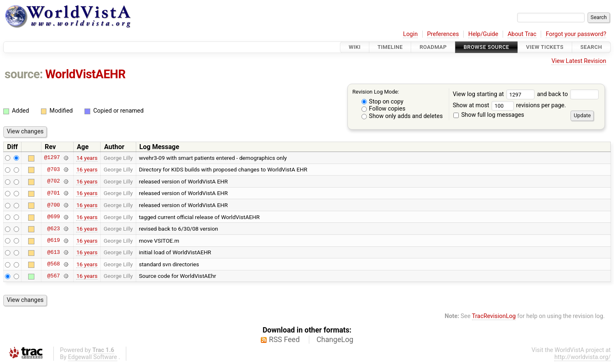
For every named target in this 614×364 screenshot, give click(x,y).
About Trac (522, 34)
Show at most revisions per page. (509, 105)
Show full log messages (489, 115)
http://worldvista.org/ (583, 357)
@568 (54, 264)
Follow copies (384, 109)
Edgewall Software (93, 357)
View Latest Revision (579, 61)
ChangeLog (335, 340)
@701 (54, 193)
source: (24, 74)
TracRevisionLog (494, 316)
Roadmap (433, 47)
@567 (54, 276)
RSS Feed (284, 340)
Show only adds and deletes (402, 116)
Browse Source (486, 47)
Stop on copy (383, 102)
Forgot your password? (576, 34)
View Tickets (545, 47)
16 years (87, 169)
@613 (54, 252)
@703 (54, 169)
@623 (54, 229)
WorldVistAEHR (85, 74)
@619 (54, 241)
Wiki (355, 47)
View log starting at (495, 94)
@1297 (52, 158)
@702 (54, 181)
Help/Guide (483, 34)
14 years (87, 158)
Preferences (443, 34)
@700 (54, 205)
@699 (54, 217)
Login (410, 34)
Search (591, 47)
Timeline (390, 47)
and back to (568, 94)
